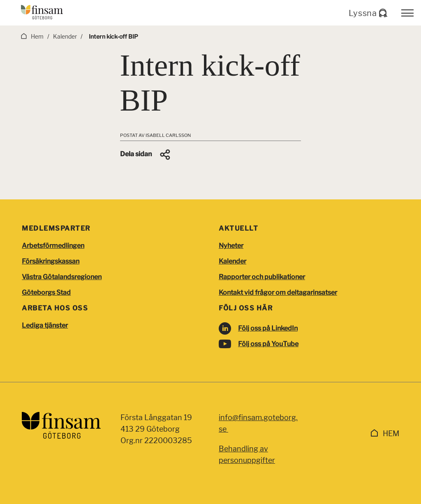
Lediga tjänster (45, 325)
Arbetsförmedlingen (53, 246)
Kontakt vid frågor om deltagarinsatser (278, 292)
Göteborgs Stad (46, 292)
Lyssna (368, 13)
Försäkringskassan (51, 261)
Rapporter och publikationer (262, 277)
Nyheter (231, 246)
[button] (146, 155)
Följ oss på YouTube (268, 344)
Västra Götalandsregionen (62, 277)
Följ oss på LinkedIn (268, 328)
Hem (391, 433)
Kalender (232, 261)
